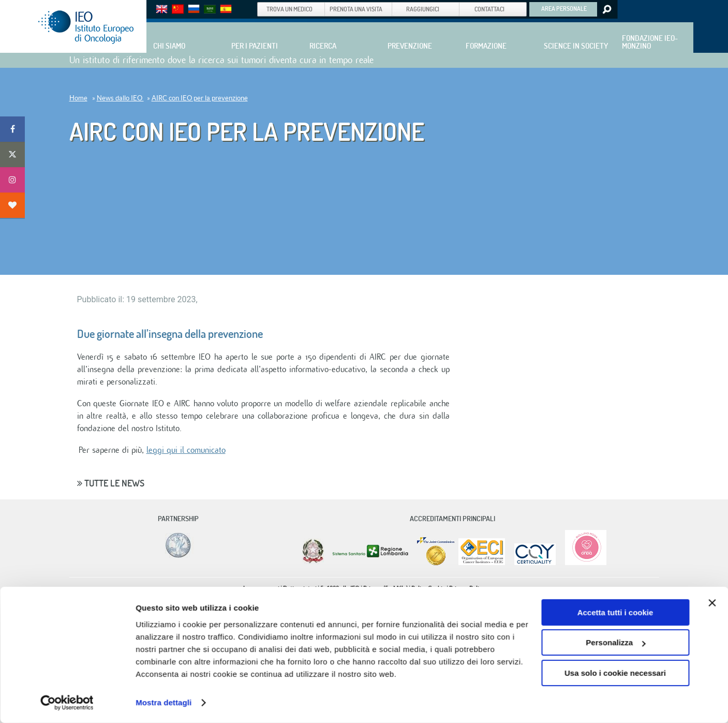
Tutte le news (111, 483)
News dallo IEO (120, 98)
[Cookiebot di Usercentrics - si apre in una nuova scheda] (67, 703)
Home (78, 98)
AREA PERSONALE (564, 8)
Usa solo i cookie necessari (615, 673)
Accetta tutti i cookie (615, 613)
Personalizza (615, 643)
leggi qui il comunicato (186, 450)
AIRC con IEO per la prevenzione (200, 98)
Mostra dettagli (164, 703)
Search (606, 9)
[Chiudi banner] (712, 603)
